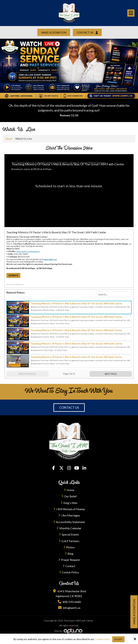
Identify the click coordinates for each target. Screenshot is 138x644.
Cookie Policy (102, 639)
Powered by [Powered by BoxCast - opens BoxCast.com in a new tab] (15, 284)
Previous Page (27, 374)
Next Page (111, 374)
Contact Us (87, 32)
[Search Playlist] (114, 294)
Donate (13, 275)
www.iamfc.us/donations (28, 251)
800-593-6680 (69, 602)
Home (9, 139)
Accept (118, 639)
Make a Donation (54, 32)
